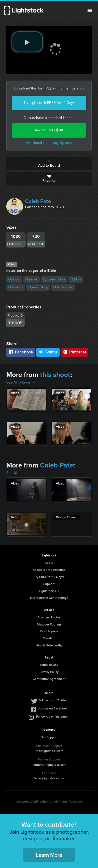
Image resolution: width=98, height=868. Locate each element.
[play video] (27, 42)
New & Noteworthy (49, 645)
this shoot (55, 375)
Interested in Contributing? (49, 598)
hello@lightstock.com (49, 778)
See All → (14, 473)
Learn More (49, 855)
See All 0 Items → (21, 382)
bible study (63, 287)
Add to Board (49, 164)
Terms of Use (49, 665)
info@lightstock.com (49, 751)
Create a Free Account (49, 570)
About (49, 563)
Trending (49, 638)
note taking (38, 287)
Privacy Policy (49, 672)
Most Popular (49, 631)
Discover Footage (49, 624)
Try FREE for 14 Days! (49, 577)
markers (16, 287)
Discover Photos (49, 617)
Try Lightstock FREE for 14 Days (49, 103)
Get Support (49, 737)
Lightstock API (49, 591)
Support (49, 584)
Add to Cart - (49, 130)
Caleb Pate (38, 201)
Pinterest (74, 352)
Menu (90, 10)
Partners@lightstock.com (49, 765)
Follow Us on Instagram (53, 717)
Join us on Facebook (53, 708)
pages (31, 279)
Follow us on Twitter (53, 700)
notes (14, 279)
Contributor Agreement (49, 679)
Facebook (21, 352)
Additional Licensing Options (49, 143)
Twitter (48, 352)
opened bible (54, 279)
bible (76, 279)
